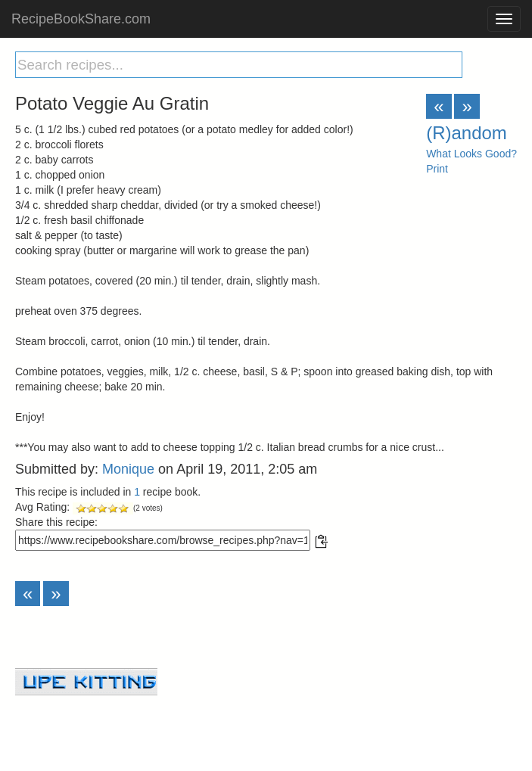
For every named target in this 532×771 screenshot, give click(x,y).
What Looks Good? (471, 154)
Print (437, 169)
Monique (128, 469)
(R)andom (467, 133)
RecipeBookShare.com (81, 19)
